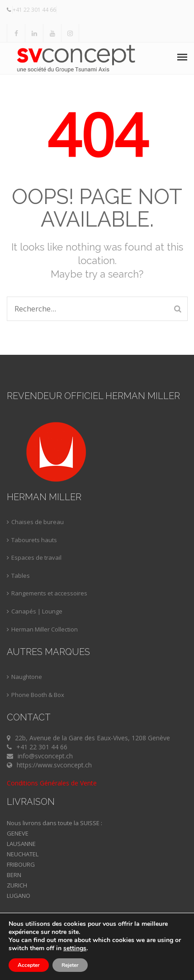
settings (75, 948)
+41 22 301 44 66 (34, 10)
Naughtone (27, 677)
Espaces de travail (36, 557)
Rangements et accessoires (49, 593)
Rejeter (70, 965)
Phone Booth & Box (38, 695)
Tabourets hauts (34, 540)
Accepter (29, 965)
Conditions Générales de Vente (52, 783)
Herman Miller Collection (45, 629)
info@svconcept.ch (45, 756)
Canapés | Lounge (37, 611)
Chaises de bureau (38, 522)
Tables (21, 576)
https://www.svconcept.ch (54, 765)
